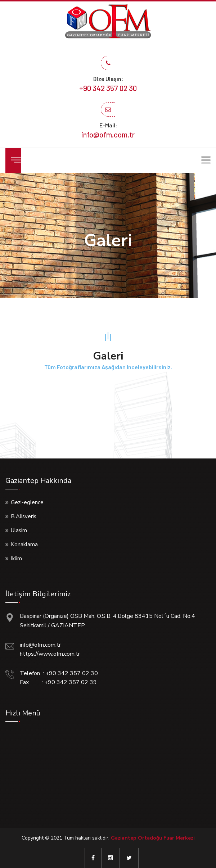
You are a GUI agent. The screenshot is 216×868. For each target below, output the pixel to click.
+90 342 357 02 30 (108, 88)
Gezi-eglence (27, 502)
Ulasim (19, 530)
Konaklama (24, 544)
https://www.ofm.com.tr (50, 654)
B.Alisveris (24, 516)
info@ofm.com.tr (108, 134)
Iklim (16, 559)
